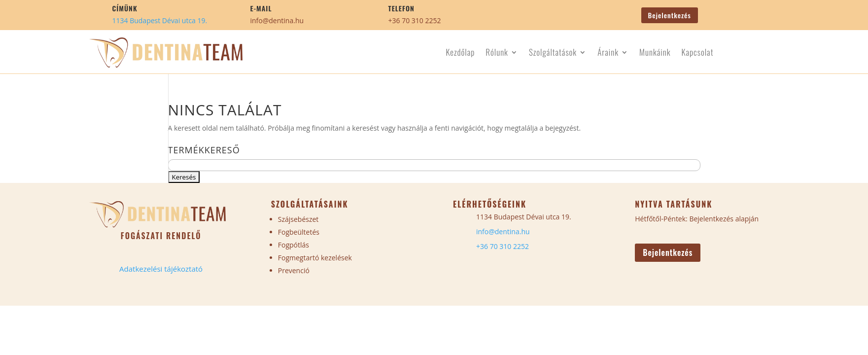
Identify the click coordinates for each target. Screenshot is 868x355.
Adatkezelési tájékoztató (161, 269)
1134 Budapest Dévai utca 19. (160, 20)
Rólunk (497, 53)
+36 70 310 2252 (415, 20)
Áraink (608, 53)
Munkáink (655, 53)
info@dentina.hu (277, 20)
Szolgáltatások (553, 53)
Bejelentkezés (670, 15)
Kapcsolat (697, 53)
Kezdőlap (460, 53)
